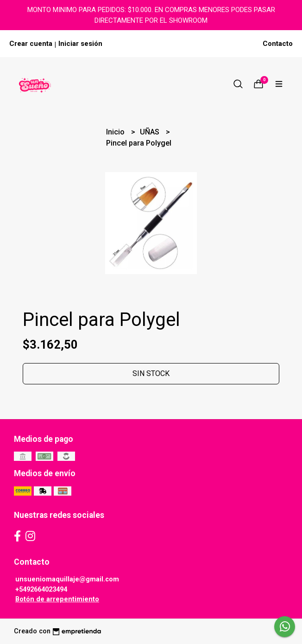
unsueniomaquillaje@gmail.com (67, 579)
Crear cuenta (31, 44)
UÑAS (151, 132)
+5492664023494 (41, 590)
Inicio (116, 132)
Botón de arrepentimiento (57, 599)
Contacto (278, 44)
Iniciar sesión (80, 44)
